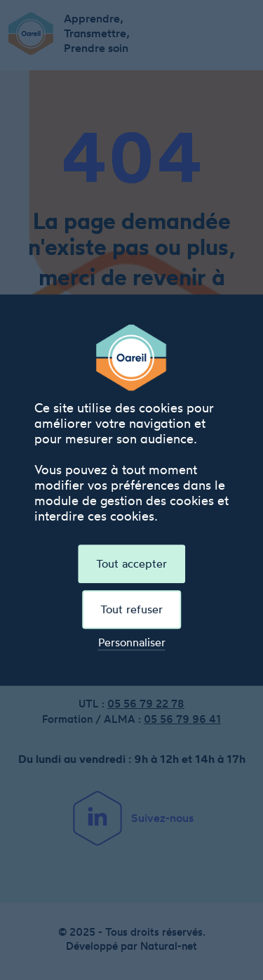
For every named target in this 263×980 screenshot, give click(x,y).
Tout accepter (131, 563)
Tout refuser (131, 609)
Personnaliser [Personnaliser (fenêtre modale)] (132, 642)
